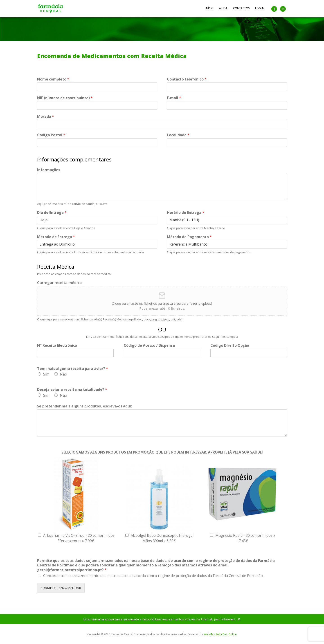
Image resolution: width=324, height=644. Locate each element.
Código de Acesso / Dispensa (149, 345)
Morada (46, 117)
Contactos (241, 8)
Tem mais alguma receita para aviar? (73, 369)
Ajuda (223, 8)
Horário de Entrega (186, 213)
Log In (260, 8)
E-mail (174, 98)
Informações (49, 170)
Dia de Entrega (52, 213)
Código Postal (51, 135)
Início (209, 8)
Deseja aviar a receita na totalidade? (72, 390)
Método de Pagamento (189, 237)
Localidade (178, 135)
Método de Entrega (56, 237)
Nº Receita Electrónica (57, 345)
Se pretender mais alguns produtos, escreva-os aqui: (84, 406)
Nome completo (53, 79)
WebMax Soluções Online (220, 634)
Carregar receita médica (59, 283)
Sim (46, 374)
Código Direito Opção (230, 345)
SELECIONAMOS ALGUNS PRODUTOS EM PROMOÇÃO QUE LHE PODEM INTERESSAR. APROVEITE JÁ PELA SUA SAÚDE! (162, 452)
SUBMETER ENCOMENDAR (61, 588)
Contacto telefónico (187, 79)
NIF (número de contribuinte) (65, 98)
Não (63, 374)
